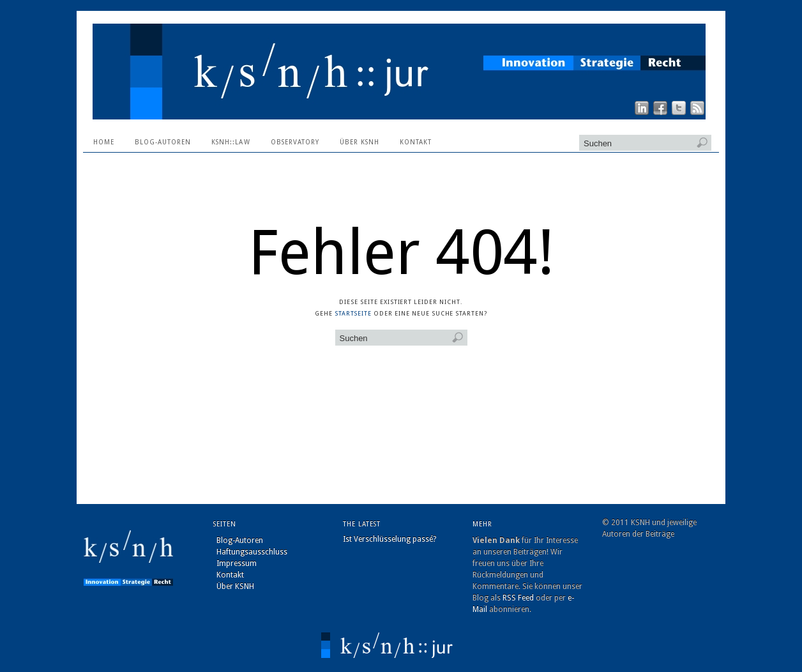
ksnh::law (231, 142)
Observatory (295, 142)
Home (104, 142)
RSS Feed (518, 598)
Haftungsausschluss (252, 552)
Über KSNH (359, 142)
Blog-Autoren (163, 142)
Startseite (353, 313)
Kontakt (416, 142)
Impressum (237, 563)
